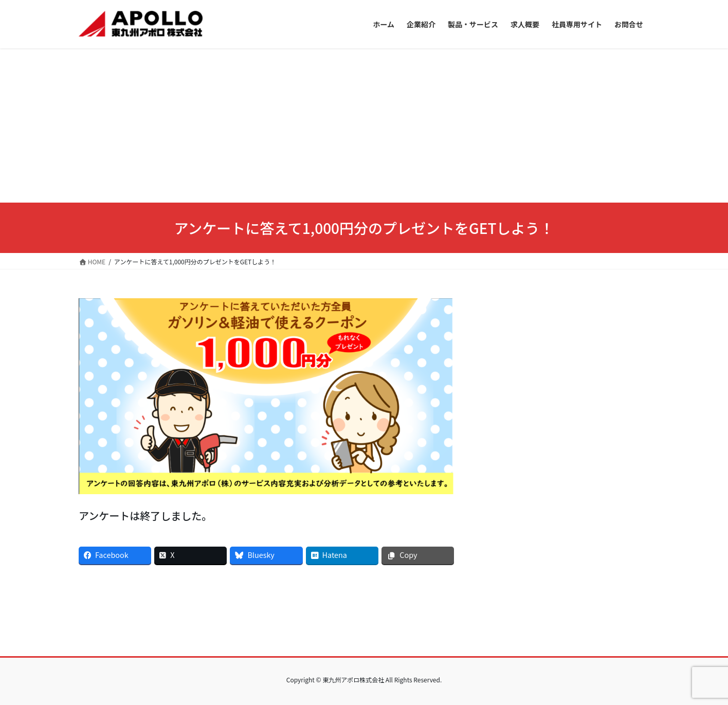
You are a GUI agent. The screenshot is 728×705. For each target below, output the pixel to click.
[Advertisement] (364, 125)
